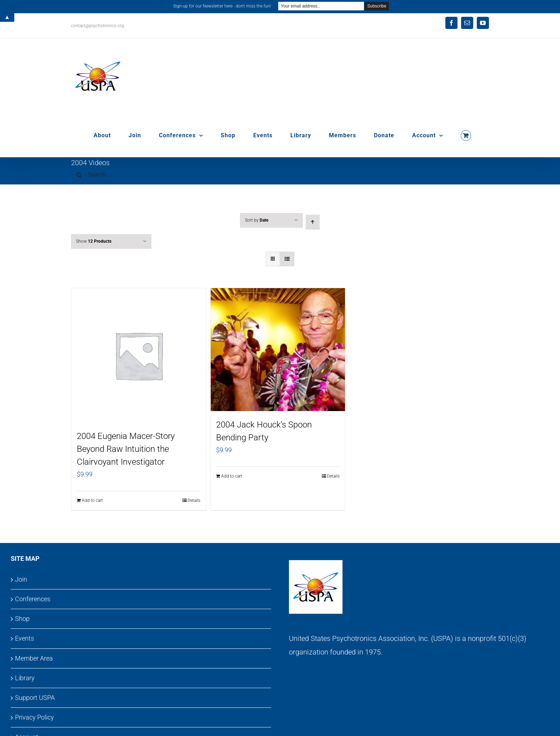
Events (24, 638)
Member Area (34, 658)
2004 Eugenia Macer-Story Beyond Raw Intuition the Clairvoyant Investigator (126, 449)
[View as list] (287, 259)
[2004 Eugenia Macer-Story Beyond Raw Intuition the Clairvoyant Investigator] (139, 355)
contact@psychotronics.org (97, 26)
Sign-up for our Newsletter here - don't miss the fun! (222, 6)
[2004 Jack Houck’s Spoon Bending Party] (278, 350)
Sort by (257, 220)
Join (21, 579)
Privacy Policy (34, 717)
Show (94, 241)
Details (194, 500)
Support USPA (35, 698)
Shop (22, 619)
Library (25, 678)
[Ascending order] (313, 222)
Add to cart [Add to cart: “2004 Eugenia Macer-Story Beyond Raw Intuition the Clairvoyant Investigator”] (92, 500)
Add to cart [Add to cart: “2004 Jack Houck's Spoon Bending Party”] (232, 476)
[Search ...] (280, 175)
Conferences (33, 599)
